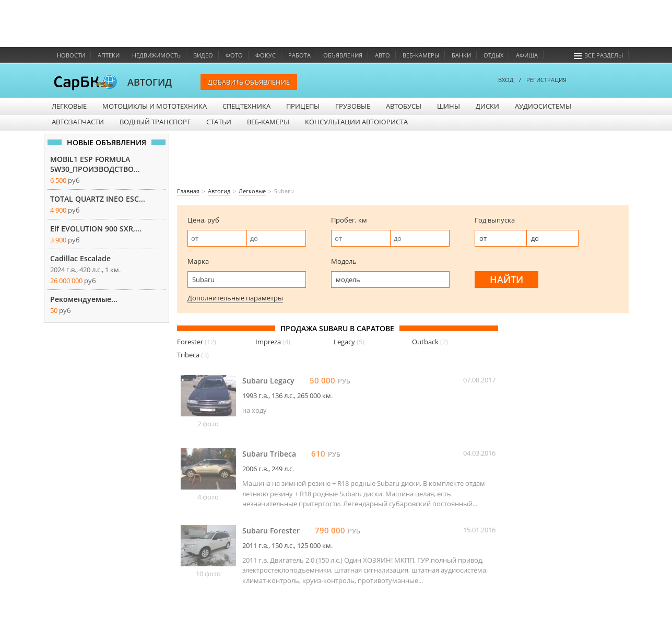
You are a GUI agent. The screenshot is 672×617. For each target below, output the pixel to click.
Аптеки (109, 55)
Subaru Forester (271, 531)
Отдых (493, 55)
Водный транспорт (155, 122)
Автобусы (404, 106)
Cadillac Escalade (80, 258)
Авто (382, 55)
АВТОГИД (150, 82)
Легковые (69, 106)
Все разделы (598, 55)
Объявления (343, 55)
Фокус (266, 55)
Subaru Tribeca (269, 454)
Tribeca (193, 355)
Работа (299, 55)
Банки (461, 55)
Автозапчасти (78, 122)
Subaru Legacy (268, 381)
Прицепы (303, 106)
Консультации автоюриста (356, 122)
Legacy (349, 342)
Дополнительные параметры (235, 298)
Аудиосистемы (543, 106)
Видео (203, 55)
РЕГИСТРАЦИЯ (546, 80)
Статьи (219, 122)
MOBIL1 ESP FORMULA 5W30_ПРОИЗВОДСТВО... (95, 164)
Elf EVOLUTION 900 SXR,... (96, 229)
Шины (449, 106)
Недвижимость (156, 55)
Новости (71, 55)
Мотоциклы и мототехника (155, 106)
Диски (487, 106)
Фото (234, 55)
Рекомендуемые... (84, 299)
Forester (197, 342)
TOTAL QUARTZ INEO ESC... (98, 199)
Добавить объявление (249, 82)
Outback (430, 342)
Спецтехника (246, 106)
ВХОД (506, 80)
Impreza (273, 342)
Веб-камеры (421, 55)
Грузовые (353, 106)
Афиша (527, 55)
